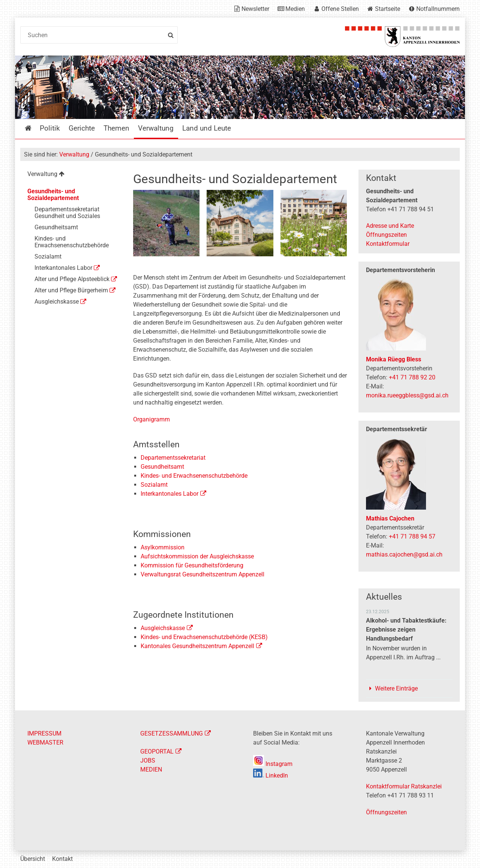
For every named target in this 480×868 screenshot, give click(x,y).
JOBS (148, 760)
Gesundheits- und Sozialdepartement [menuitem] (53, 195)
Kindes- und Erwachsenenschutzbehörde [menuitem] (72, 242)
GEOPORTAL (157, 751)
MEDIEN (151, 769)
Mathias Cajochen (390, 518)
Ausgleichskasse (163, 628)
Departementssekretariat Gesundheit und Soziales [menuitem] (67, 213)
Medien (295, 9)
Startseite (388, 9)
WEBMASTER (45, 742)
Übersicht (33, 859)
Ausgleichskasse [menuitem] (57, 302)
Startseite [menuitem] (34, 128)
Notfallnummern (438, 9)
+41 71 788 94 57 (412, 536)
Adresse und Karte (390, 226)
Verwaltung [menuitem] (156, 128)
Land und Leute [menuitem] (207, 128)
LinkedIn (271, 775)
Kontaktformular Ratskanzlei (404, 786)
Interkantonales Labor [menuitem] (63, 268)
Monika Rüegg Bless (394, 359)
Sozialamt (154, 485)
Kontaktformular (388, 244)
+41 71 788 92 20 (412, 377)
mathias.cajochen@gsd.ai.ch (404, 554)
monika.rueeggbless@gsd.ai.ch (407, 395)
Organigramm (151, 419)
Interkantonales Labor (169, 494)
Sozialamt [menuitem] (48, 256)
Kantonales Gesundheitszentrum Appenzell (197, 646)
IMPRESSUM (44, 733)
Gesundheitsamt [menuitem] (56, 227)
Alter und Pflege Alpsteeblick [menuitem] (72, 279)
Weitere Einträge (396, 688)
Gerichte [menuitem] (82, 128)
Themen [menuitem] (116, 128)
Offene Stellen (340, 9)
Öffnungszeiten (386, 235)
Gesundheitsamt (162, 467)
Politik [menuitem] (50, 128)
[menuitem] (71, 175)
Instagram (273, 764)
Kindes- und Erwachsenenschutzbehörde (194, 476)
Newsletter (255, 9)
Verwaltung (74, 154)
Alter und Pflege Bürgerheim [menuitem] (71, 290)
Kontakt (62, 859)
